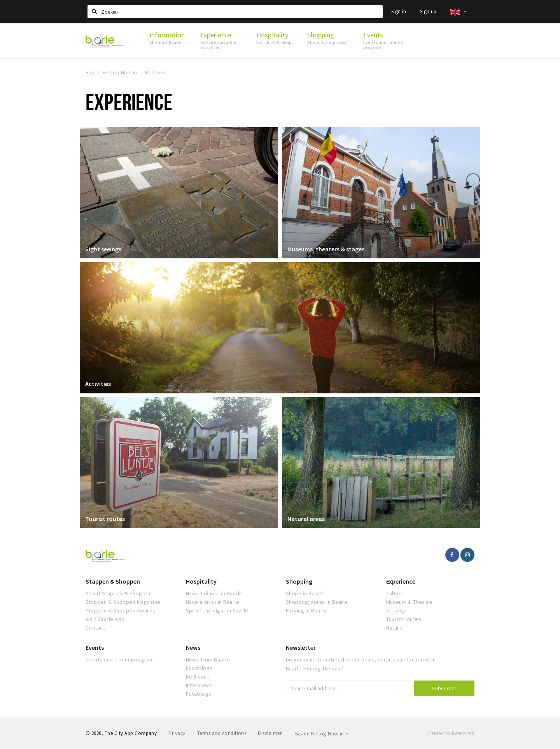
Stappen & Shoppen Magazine (123, 602)
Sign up (428, 11)
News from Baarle (208, 660)
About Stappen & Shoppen (119, 593)
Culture (395, 593)
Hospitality (201, 581)
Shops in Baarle (305, 593)
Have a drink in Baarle (213, 602)
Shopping (299, 581)
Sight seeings (104, 249)
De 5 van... (198, 677)
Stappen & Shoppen (113, 581)
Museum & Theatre (409, 602)
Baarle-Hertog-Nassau (322, 734)
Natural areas (306, 518)
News (193, 647)
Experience (401, 581)
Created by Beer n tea (450, 733)
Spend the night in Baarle (217, 610)
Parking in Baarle (306, 610)
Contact (95, 628)
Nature (395, 628)
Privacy (177, 733)
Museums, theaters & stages (326, 249)
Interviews (199, 685)
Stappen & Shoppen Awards (121, 610)
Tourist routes (105, 518)
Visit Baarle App (105, 619)
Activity (396, 610)
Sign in (399, 11)
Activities (98, 384)
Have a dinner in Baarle (214, 593)
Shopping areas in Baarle (317, 602)
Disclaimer (270, 733)
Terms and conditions (222, 733)
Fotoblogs (199, 694)
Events (95, 647)
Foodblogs (199, 668)
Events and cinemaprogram (120, 660)
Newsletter (301, 647)
